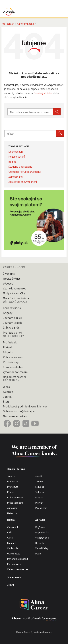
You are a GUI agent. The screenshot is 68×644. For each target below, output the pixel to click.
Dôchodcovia (16, 152)
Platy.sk (8, 347)
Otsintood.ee (14, 554)
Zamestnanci (16, 177)
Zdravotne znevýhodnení (23, 182)
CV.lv (10, 532)
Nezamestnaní (17, 157)
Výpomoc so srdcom (15, 372)
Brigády (8, 313)
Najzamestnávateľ (14, 377)
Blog (6, 401)
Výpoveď (8, 283)
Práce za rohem (15, 503)
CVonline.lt (13, 527)
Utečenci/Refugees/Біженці (25, 172)
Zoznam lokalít (13, 323)
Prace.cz (11, 492)
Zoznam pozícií (12, 318)
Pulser (38, 554)
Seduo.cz (40, 487)
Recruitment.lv (14, 564)
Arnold (39, 476)
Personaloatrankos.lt (18, 559)
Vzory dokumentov (15, 288)
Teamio (39, 482)
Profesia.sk (8, 24)
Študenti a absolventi (20, 167)
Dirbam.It (12, 543)
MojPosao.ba (42, 532)
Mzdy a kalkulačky (14, 293)
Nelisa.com (13, 513)
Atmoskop (12, 508)
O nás (6, 387)
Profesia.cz (13, 487)
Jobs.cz (11, 476)
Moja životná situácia (16, 298)
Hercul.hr (40, 543)
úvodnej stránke (43, 93)
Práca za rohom (13, 357)
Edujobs (8, 352)
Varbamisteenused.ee (18, 569)
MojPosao (40, 527)
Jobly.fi (11, 585)
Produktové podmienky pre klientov (25, 406)
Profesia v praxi (12, 332)
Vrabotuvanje (42, 538)
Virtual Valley (42, 548)
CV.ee (10, 538)
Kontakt (8, 392)
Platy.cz (39, 497)
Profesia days (11, 362)
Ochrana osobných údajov (19, 411)
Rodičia (12, 162)
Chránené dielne (13, 367)
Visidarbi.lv (13, 548)
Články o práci (12, 328)
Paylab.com (41, 508)
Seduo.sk (40, 492)
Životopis (9, 274)
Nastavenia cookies (15, 416)
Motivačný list (12, 279)
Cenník (7, 397)
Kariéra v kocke (25, 24)
